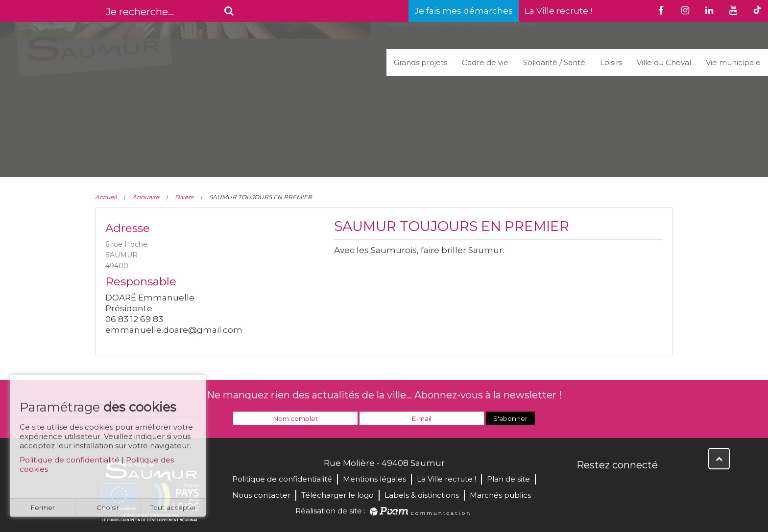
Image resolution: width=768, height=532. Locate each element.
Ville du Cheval (664, 62)
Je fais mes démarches (464, 11)
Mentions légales (374, 479)
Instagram (649, 486)
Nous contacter (261, 495)
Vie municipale (733, 62)
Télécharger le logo (337, 495)
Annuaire (146, 197)
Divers (184, 197)
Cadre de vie (485, 62)
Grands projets (420, 62)
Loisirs (611, 62)
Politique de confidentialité (70, 464)
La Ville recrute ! (558, 11)
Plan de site (508, 479)
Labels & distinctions (422, 495)
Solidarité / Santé (554, 62)
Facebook (585, 486)
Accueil (106, 197)
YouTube (628, 486)
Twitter (606, 486)
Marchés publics (500, 495)
